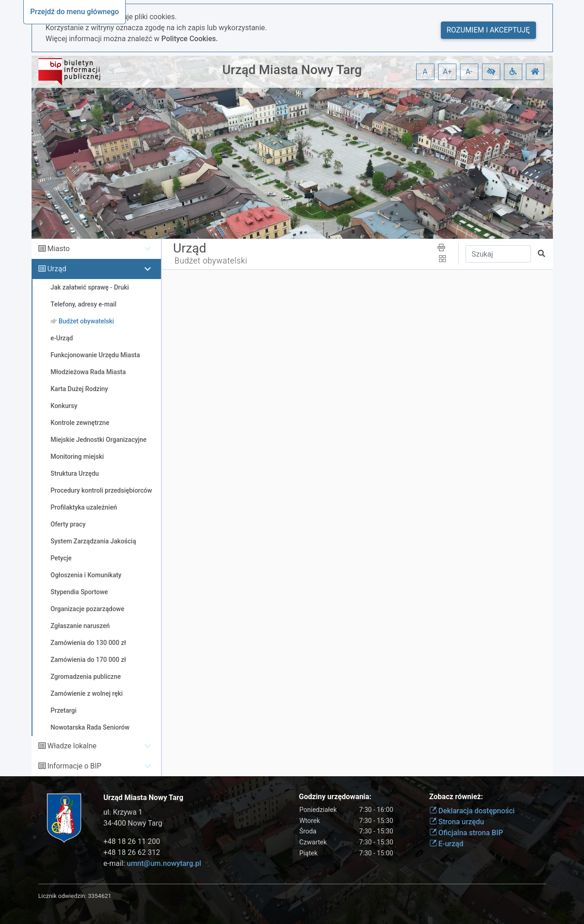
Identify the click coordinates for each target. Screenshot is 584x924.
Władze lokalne (72, 746)
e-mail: (152, 863)
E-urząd (447, 844)
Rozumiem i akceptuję (488, 30)
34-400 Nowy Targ (133, 823)
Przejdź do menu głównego (75, 12)
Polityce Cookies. (190, 39)
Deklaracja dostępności (472, 811)
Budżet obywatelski (211, 261)
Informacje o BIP (74, 766)
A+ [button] (448, 72)
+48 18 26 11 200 (132, 841)
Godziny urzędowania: (335, 797)
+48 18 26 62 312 (132, 852)
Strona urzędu (457, 822)
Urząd (56, 269)
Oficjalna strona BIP (466, 833)
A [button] (425, 72)
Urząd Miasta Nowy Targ (292, 70)
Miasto (58, 249)
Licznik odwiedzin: (62, 896)
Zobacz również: (456, 797)
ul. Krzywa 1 (123, 812)
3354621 (99, 896)
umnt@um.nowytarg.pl (164, 863)
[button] (491, 72)
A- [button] (469, 72)
